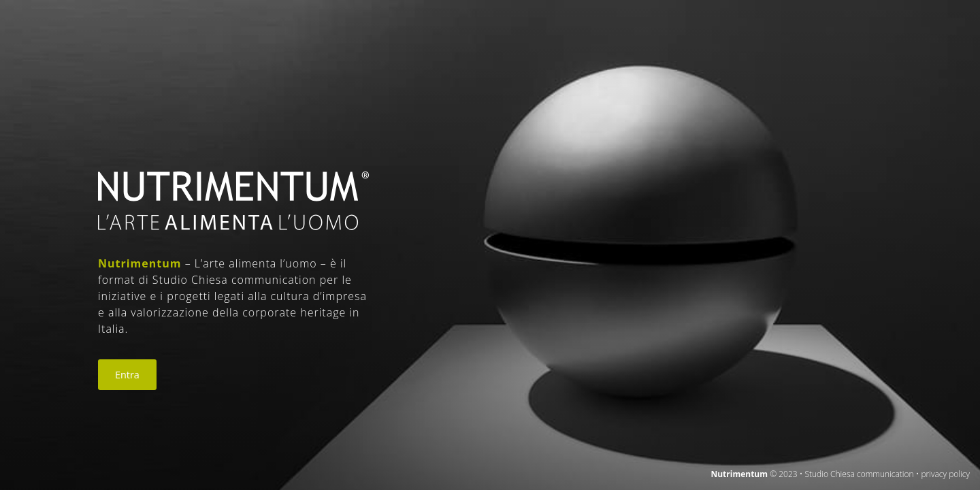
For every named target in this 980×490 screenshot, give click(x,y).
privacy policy (945, 474)
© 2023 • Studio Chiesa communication (842, 474)
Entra (127, 375)
